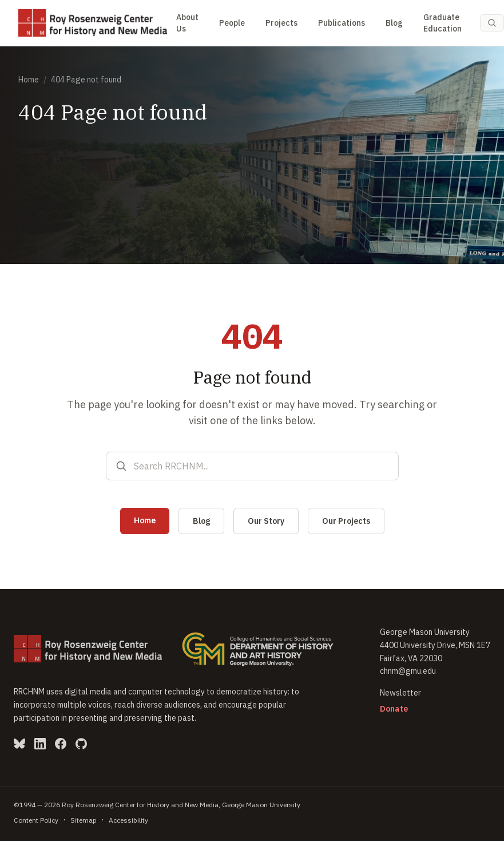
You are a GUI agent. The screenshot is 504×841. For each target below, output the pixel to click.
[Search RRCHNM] (261, 466)
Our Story (266, 521)
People (232, 23)
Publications (342, 23)
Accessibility (128, 820)
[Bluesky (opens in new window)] (19, 744)
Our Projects (346, 521)
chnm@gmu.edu (408, 671)
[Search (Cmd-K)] (492, 23)
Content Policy (36, 820)
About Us (187, 23)
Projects (281, 23)
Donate (394, 709)
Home (29, 80)
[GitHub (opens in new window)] (81, 744)
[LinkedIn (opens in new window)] (40, 744)
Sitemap (84, 820)
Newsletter (400, 693)
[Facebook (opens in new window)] (61, 744)
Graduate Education (443, 23)
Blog (394, 23)
